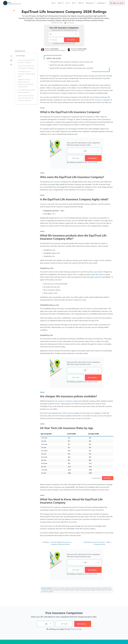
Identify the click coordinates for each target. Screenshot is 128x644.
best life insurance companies (99, 100)
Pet (74, 3)
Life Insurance (56, 182)
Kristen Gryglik (82, 49)
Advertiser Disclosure (20, 51)
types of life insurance (66, 413)
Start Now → (108, 478)
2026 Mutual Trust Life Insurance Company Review (94, 543)
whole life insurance (98, 274)
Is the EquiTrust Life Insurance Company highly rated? (26, 74)
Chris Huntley (55, 49)
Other (81, 3)
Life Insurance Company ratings (66, 401)
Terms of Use (72, 43)
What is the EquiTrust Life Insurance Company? (26, 61)
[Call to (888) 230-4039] (117, 3)
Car (68, 3)
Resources (90, 3)
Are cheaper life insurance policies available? (26, 91)
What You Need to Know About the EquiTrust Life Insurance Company (26, 98)
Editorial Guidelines (47, 588)
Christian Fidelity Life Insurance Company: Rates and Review (61, 543)
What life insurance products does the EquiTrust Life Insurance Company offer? (26, 83)
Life (53, 3)
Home (60, 3)
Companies (101, 3)
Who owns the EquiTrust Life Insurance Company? (26, 67)
